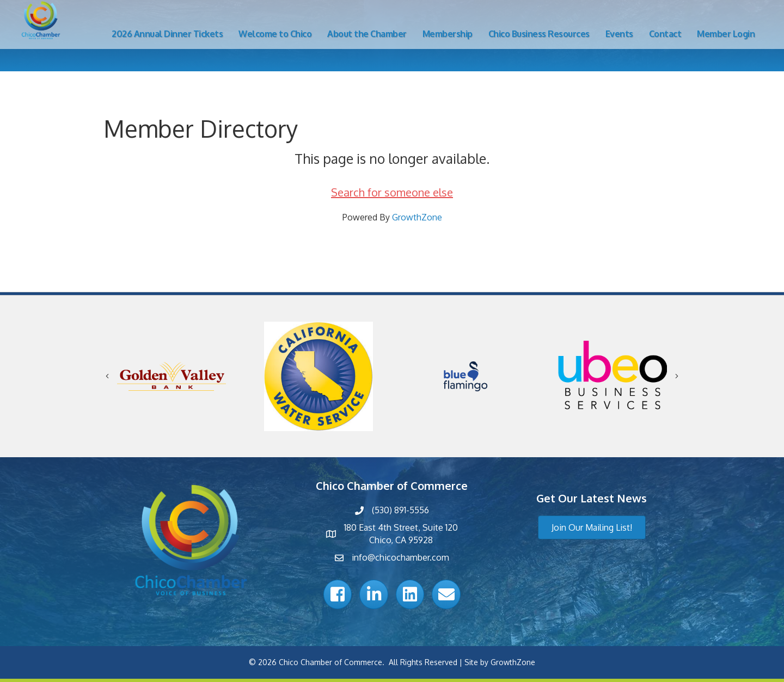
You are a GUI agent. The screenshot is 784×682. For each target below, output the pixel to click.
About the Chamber (367, 34)
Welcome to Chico (275, 34)
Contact (665, 34)
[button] (592, 527)
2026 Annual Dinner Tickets (167, 34)
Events (619, 34)
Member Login (726, 34)
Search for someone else (392, 192)
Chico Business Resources (539, 34)
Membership (448, 34)
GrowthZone (417, 217)
